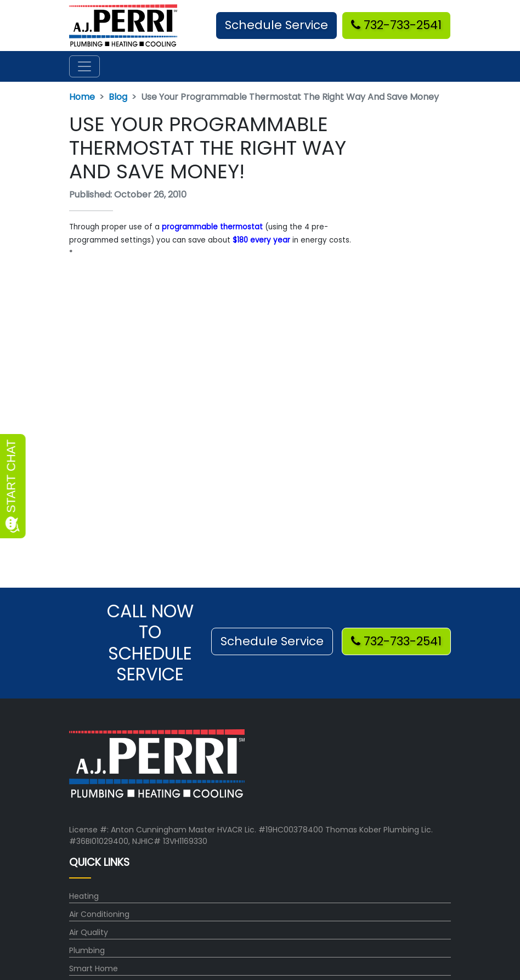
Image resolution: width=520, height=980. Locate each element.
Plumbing (87, 950)
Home (82, 97)
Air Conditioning (99, 914)
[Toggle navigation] (84, 66)
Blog (118, 97)
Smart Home (94, 968)
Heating (84, 896)
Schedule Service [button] (276, 25)
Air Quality (89, 932)
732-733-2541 (396, 25)
